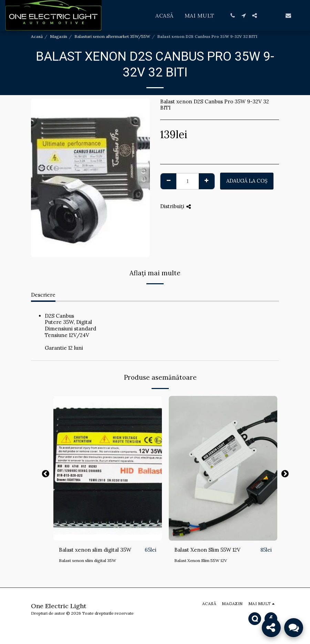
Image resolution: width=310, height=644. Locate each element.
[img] (108, 468)
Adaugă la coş (247, 181)
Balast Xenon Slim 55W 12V (207, 550)
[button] (232, 16)
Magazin (59, 36)
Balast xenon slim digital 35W (95, 550)
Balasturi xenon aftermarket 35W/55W (112, 36)
